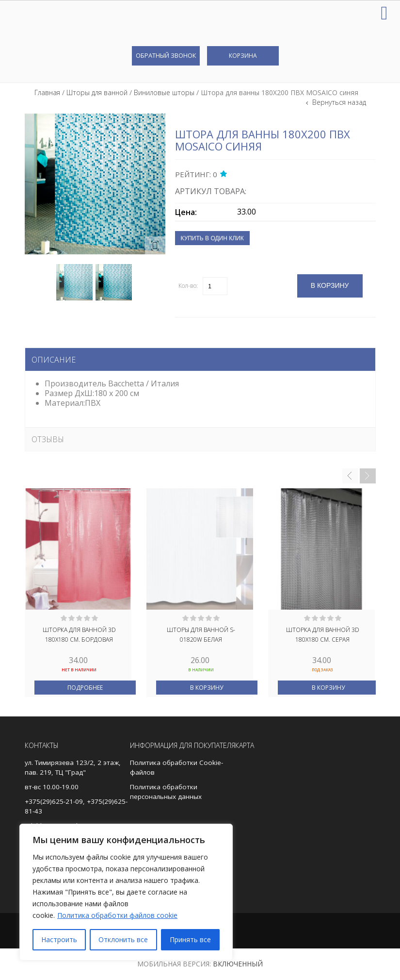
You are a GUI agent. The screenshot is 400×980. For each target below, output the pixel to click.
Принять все (190, 939)
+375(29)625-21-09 (54, 801)
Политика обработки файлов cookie (117, 915)
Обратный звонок (166, 55)
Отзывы (48, 439)
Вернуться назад (338, 102)
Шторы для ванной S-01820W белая (201, 635)
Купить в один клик (212, 238)
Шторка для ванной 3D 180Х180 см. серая (323, 635)
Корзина (243, 56)
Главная (47, 92)
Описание (54, 360)
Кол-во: (188, 286)
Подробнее (85, 688)
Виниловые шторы (164, 92)
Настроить (59, 939)
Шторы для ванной (97, 92)
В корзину (207, 688)
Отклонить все (123, 939)
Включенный (238, 964)
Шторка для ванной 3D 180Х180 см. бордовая (79, 635)
